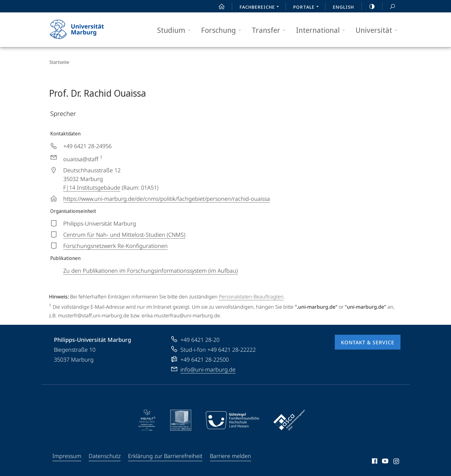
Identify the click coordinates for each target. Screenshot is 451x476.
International (323, 30)
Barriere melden (230, 455)
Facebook (374, 461)
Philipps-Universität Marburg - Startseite (82, 30)
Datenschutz (105, 455)
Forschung (223, 30)
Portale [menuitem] (308, 7)
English (343, 7)
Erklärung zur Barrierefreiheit (165, 455)
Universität (378, 30)
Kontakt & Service (368, 342)
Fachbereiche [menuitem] (261, 7)
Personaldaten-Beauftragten (251, 296)
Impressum (67, 455)
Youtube (385, 461)
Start (218, 7)
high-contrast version (369, 7)
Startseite (59, 62)
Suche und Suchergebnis (389, 7)
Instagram (397, 461)
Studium (176, 30)
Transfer (271, 30)
